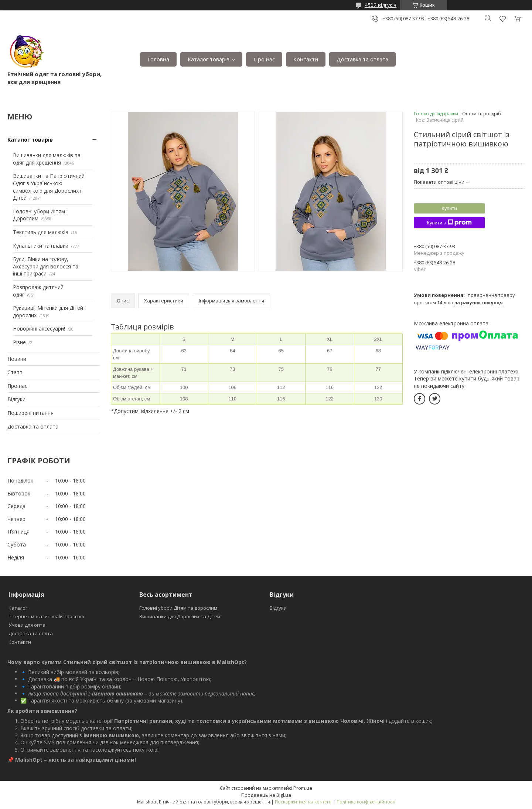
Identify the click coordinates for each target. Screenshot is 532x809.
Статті (16, 372)
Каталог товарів (209, 59)
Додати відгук (502, 19)
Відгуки (16, 399)
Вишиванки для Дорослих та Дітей (180, 616)
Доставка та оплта (31, 633)
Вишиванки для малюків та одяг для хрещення (47, 159)
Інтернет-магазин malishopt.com (46, 616)
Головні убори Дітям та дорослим (178, 608)
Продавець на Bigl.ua (266, 795)
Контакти (306, 59)
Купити (449, 208)
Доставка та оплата (362, 59)
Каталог (18, 608)
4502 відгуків (381, 5)
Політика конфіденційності (366, 802)
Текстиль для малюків (41, 232)
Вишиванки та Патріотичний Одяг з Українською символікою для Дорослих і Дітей (49, 187)
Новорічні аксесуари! (39, 329)
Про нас (264, 59)
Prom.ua (303, 788)
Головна (158, 59)
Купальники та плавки (41, 246)
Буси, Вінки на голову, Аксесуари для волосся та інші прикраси (46, 266)
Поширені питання (30, 413)
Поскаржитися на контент (303, 802)
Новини (17, 359)
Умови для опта (27, 625)
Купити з (449, 223)
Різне (19, 342)
